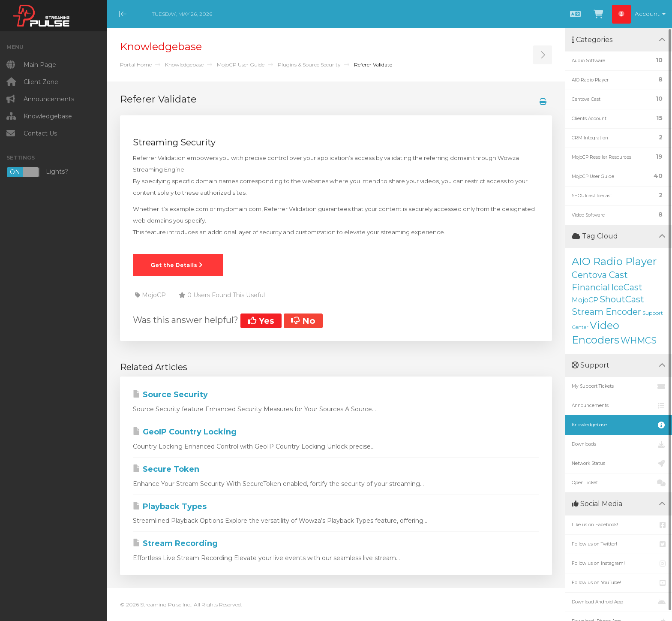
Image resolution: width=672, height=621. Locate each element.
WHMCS (639, 341)
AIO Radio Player (614, 261)
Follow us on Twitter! (619, 544)
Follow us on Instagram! (619, 564)
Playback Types (170, 506)
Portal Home (136, 65)
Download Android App (619, 602)
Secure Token (166, 469)
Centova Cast (600, 275)
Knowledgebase (184, 65)
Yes (261, 321)
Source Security (170, 395)
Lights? (37, 172)
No (303, 321)
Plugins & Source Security (309, 65)
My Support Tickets (619, 386)
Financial (591, 287)
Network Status (619, 464)
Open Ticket (619, 483)
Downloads (619, 444)
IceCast (627, 287)
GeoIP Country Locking (185, 432)
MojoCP (585, 300)
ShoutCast (622, 299)
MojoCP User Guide (241, 65)
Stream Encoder (606, 312)
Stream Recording (175, 543)
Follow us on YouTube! (619, 583)
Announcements (619, 406)
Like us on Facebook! (619, 525)
